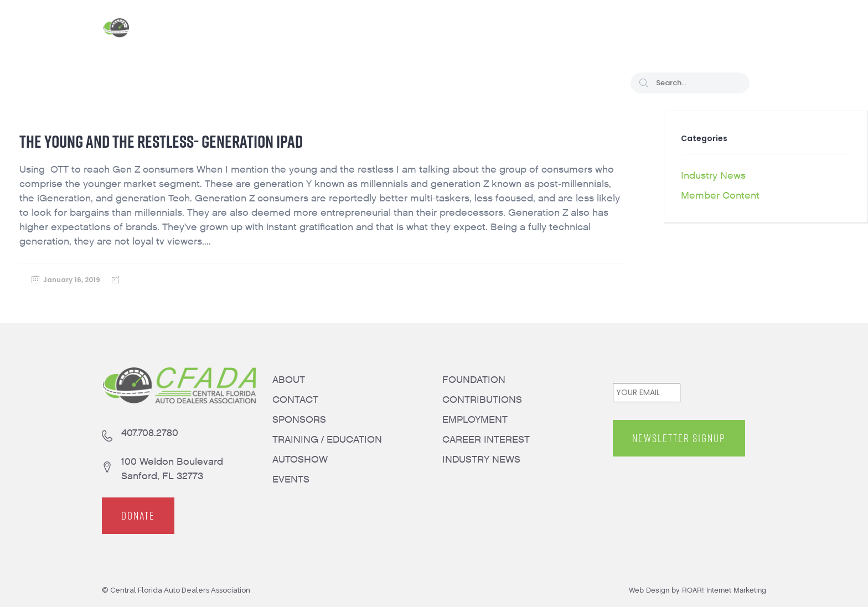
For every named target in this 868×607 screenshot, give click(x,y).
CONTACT (295, 400)
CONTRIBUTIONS (482, 400)
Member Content (720, 196)
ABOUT (289, 380)
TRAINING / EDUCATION (327, 440)
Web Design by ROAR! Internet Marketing (697, 590)
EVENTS (291, 479)
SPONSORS (299, 420)
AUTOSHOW (300, 460)
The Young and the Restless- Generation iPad (161, 141)
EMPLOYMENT (475, 420)
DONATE (138, 516)
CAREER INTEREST (486, 440)
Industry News (713, 176)
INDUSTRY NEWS (481, 460)
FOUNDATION (474, 380)
